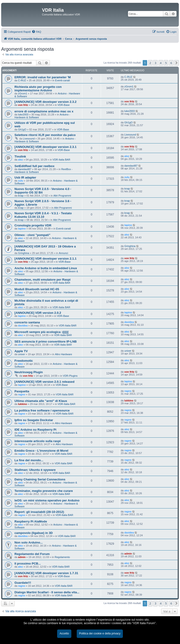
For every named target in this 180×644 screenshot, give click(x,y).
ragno (22, 394)
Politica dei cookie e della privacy (100, 633)
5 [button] (166, 63)
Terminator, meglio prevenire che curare (44, 491)
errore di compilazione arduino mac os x (44, 111)
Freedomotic (24, 361)
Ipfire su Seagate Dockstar (34, 420)
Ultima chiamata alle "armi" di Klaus (41, 401)
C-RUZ (22, 80)
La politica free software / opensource (42, 410)
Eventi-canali (62, 80)
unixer (21, 354)
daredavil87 (25, 169)
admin (22, 557)
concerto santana (27, 322)
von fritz (23, 105)
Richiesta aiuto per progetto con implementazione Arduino (38, 89)
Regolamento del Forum (32, 554)
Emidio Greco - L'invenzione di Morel (41, 451)
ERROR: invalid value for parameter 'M (43, 77)
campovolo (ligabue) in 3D (34, 533)
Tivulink (20, 156)
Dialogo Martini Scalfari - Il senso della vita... (47, 592)
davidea (23, 326)
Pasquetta (22, 391)
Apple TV (21, 351)
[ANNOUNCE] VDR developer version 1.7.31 (46, 573)
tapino (22, 229)
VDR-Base (64, 105)
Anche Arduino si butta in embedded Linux (46, 268)
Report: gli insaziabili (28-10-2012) (39, 512)
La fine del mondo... (29, 460)
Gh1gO (22, 129)
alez (20, 160)
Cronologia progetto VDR (33, 225)
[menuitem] (36, 32)
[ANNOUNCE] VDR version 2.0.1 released (44, 382)
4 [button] (161, 63)
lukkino (22, 404)
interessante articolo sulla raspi (38, 441)
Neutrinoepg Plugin (29, 372)
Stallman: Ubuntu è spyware (35, 470)
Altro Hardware (64, 354)
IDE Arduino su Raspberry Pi (35, 430)
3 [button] (155, 63)
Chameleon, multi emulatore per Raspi (42, 280)
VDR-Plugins (70, 376)
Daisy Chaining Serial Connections (40, 479)
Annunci (63, 253)
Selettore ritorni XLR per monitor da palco (45, 135)
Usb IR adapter (25, 177)
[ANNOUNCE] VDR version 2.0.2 (38, 313)
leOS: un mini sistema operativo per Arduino (47, 500)
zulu (21, 181)
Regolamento (62, 557)
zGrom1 (22, 93)
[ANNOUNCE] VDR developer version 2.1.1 (45, 259)
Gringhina (24, 253)
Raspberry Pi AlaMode (31, 521)
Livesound (29, 139)
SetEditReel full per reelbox (34, 166)
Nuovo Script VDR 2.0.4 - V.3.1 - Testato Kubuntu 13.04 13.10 (43, 215)
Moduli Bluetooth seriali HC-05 (37, 289)
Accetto (64, 633)
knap (21, 196)
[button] (177, 63)
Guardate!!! (23, 583)
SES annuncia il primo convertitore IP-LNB (46, 342)
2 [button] (150, 63)
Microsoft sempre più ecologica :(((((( (42, 332)
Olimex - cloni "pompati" (32, 235)
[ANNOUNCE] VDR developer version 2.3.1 (45, 147)
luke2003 (23, 114)
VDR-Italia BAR (61, 160)
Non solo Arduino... (29, 542)
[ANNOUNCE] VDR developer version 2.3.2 (45, 102)
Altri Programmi (62, 196)
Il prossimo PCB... (28, 563)
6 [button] (171, 63)
